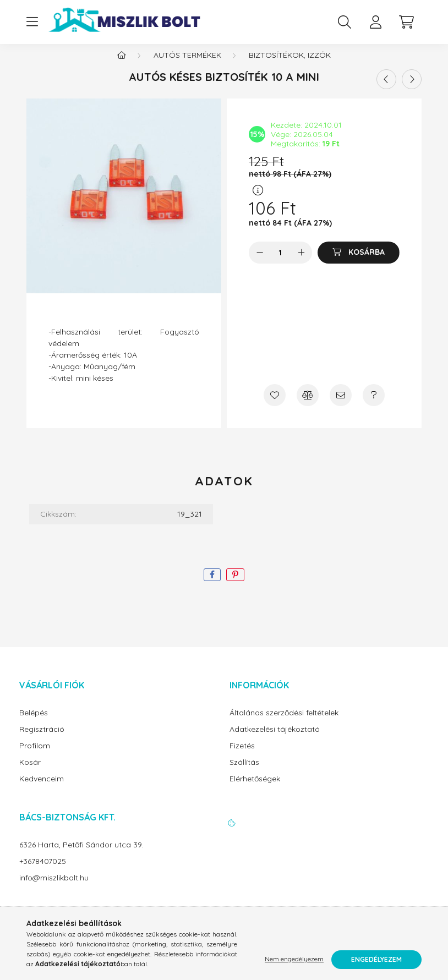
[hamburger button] (32, 22)
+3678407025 (43, 872)
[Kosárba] (359, 264)
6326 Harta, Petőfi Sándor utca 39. (81, 856)
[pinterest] (235, 586)
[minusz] (260, 264)
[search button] (345, 22)
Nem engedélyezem (294, 959)
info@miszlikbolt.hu (54, 889)
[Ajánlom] (341, 406)
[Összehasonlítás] (308, 406)
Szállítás (244, 773)
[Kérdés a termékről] (374, 406)
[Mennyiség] (280, 264)
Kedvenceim (42, 790)
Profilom (35, 757)
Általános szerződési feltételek (284, 724)
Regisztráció (42, 740)
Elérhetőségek (255, 790)
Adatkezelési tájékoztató (275, 740)
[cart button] (406, 22)
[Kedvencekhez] (275, 406)
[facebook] (212, 586)
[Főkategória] (122, 66)
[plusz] (301, 264)
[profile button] (375, 22)
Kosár (30, 773)
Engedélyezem (376, 959)
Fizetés (242, 757)
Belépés (34, 724)
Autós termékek (187, 66)
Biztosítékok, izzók (290, 66)
